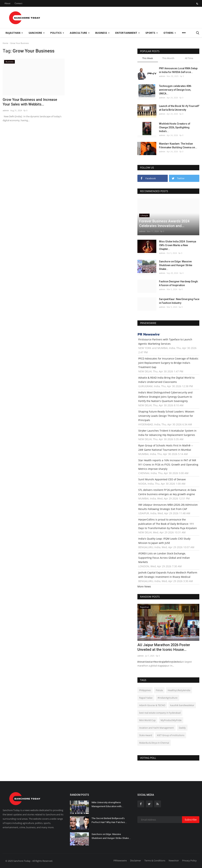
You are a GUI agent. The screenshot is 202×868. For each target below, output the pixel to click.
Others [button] (170, 33)
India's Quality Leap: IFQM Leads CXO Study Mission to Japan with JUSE (164, 541)
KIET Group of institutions (171, 735)
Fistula (159, 690)
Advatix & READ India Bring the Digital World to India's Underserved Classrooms (166, 380)
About (7, 3)
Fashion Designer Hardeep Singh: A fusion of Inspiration (179, 283)
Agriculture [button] (80, 33)
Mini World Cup (147, 720)
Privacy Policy (189, 861)
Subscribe (191, 820)
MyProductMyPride (171, 720)
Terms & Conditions (155, 861)
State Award (146, 735)
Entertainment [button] (127, 33)
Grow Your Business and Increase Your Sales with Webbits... (30, 102)
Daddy (182, 728)
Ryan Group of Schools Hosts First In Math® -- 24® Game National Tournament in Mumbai (166, 448)
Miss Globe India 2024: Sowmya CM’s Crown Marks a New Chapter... (178, 245)
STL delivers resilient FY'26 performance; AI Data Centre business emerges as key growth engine (167, 492)
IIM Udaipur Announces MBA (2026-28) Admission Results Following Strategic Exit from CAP (168, 507)
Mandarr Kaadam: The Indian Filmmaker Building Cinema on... (178, 146)
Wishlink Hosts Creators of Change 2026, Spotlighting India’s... (175, 127)
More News (144, 586)
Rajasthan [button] (14, 33)
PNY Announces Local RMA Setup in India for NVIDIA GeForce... (178, 70)
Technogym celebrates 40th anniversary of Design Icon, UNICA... (175, 90)
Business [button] (102, 33)
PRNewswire (120, 861)
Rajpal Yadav (146, 698)
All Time (189, 58)
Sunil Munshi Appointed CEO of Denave (162, 479)
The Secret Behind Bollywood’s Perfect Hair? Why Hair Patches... (109, 820)
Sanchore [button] (37, 33)
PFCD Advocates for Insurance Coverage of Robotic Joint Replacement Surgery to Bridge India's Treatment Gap (168, 363)
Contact (18, 3)
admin (6, 110)
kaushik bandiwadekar (182, 705)
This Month (168, 58)
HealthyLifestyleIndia (179, 690)
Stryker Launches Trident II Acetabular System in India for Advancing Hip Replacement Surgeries (167, 433)
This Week (148, 58)
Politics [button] (57, 33)
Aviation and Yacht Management (156, 728)
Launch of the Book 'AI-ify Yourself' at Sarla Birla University (179, 108)
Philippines (145, 690)
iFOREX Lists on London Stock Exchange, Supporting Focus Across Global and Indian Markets (164, 558)
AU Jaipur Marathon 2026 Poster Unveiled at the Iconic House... (164, 647)
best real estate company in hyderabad (160, 713)
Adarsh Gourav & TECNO (152, 705)
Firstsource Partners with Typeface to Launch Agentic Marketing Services (165, 342)
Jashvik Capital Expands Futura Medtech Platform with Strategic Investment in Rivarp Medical (168, 575)
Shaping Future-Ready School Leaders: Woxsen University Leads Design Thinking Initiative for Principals (166, 416)
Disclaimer (136, 861)
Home (5, 43)
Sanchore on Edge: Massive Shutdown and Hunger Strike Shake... (176, 265)
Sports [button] (152, 33)
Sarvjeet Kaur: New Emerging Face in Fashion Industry (179, 301)
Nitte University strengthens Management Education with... (108, 804)
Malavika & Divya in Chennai (154, 743)
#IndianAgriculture (167, 698)
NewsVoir (174, 861)
